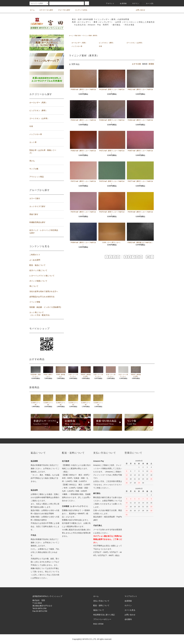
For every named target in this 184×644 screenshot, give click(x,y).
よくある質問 (35, 260)
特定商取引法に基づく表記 (104, 615)
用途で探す (78, 36)
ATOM (101, 624)
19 (148, 257)
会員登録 (122, 3)
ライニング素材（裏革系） (90, 36)
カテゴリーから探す (45, 10)
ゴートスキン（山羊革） (135, 43)
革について (34, 286)
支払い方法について (101, 601)
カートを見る (130, 610)
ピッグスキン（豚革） (107, 43)
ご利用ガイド (35, 255)
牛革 (100, 46)
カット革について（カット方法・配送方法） (40, 314)
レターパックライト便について (42, 276)
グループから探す (63, 10)
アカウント (109, 3)
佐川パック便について (38, 270)
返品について (99, 610)
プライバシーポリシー (102, 619)
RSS (95, 624)
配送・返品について (37, 265)
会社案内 (128, 619)
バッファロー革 (77, 46)
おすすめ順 (136, 64)
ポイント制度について (38, 281)
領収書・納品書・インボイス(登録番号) (45, 307)
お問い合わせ (139, 10)
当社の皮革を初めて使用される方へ (44, 291)
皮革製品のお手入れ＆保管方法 (42, 297)
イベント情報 (35, 302)
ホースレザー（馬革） (79, 43)
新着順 (151, 64)
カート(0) (148, 3)
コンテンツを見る (80, 10)
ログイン (134, 3)
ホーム (32, 10)
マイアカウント (131, 596)
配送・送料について (101, 605)
